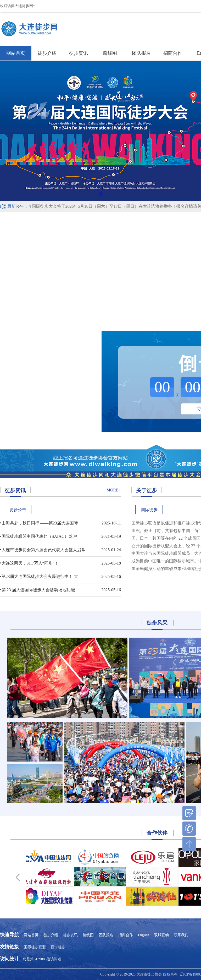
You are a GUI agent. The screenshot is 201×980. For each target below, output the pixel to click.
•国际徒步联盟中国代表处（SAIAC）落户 (38, 536)
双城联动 (161, 935)
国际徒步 (149, 510)
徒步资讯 (79, 53)
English (144, 935)
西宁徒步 (58, 947)
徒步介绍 (47, 53)
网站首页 (16, 53)
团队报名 (141, 53)
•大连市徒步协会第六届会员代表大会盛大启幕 (43, 550)
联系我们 (181, 935)
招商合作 (173, 53)
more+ (114, 490)
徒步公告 (18, 510)
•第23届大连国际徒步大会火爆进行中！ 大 (39, 576)
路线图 (110, 53)
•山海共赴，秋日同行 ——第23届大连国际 (39, 523)
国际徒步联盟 (35, 947)
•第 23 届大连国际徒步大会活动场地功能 (37, 590)
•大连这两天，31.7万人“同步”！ (29, 563)
